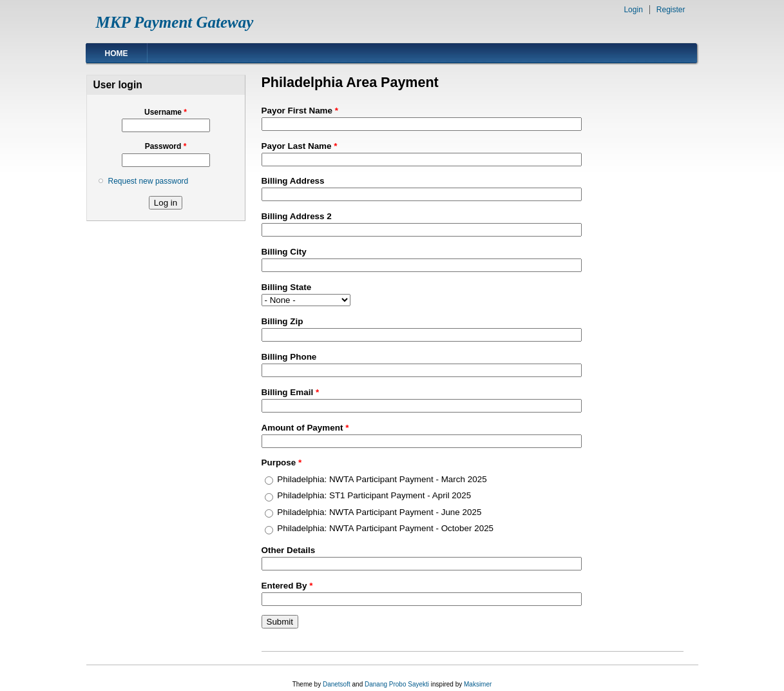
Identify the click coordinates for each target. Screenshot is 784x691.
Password (166, 146)
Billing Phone (289, 357)
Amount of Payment (305, 428)
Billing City (284, 252)
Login (633, 10)
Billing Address (293, 181)
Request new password (148, 181)
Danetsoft (337, 684)
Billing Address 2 (297, 216)
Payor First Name (300, 111)
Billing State (287, 287)
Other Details (289, 550)
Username (166, 112)
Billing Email (291, 392)
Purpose (282, 462)
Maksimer (478, 684)
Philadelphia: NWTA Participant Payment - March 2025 (382, 479)
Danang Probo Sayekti (397, 684)
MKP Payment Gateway (175, 22)
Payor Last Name (300, 146)
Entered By (287, 586)
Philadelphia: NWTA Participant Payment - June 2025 (379, 512)
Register (671, 10)
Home (117, 54)
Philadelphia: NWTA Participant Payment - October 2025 (385, 528)
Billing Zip (282, 321)
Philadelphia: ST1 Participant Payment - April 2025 (374, 495)
